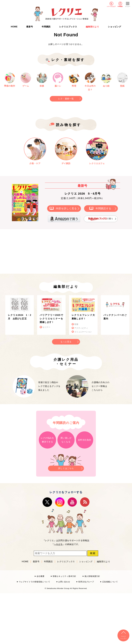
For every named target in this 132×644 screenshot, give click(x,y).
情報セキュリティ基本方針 (64, 576)
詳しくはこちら (66, 468)
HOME (14, 27)
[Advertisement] (44, 251)
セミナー (46, 327)
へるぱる (58, 544)
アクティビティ (81, 328)
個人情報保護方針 (92, 576)
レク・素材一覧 (66, 99)
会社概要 (40, 576)
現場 (76, 324)
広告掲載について (110, 582)
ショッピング (115, 27)
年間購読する (103, 208)
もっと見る (66, 342)
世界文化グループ (86, 582)
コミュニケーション (83, 332)
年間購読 (120, 6)
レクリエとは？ (111, 6)
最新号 (30, 27)
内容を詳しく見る (66, 208)
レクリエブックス (68, 27)
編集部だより (92, 27)
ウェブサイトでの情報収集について (35, 582)
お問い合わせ (64, 582)
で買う (101, 219)
